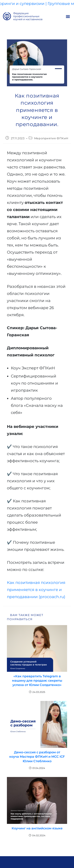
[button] (68, 16)
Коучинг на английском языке (37, 828)
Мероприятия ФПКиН (51, 138)
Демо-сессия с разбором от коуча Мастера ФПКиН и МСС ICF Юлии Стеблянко (37, 757)
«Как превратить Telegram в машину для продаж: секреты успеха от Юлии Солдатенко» (37, 681)
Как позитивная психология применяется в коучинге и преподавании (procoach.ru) (36, 590)
